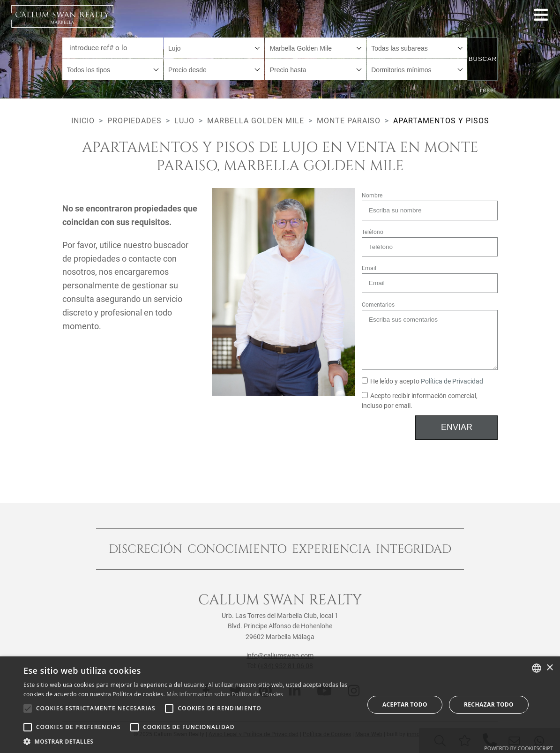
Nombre (372, 196)
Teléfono (373, 232)
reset (488, 90)
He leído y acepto (422, 381)
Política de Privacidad (452, 381)
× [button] (549, 668)
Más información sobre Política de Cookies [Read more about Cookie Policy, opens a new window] (225, 694)
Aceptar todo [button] (405, 704)
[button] (189, 741)
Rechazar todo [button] (489, 704)
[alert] (280, 705)
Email (369, 268)
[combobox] (214, 48)
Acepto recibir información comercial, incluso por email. (420, 401)
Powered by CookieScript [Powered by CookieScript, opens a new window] (519, 748)
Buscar (483, 59)
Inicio (83, 121)
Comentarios (378, 305)
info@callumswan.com (280, 655)
